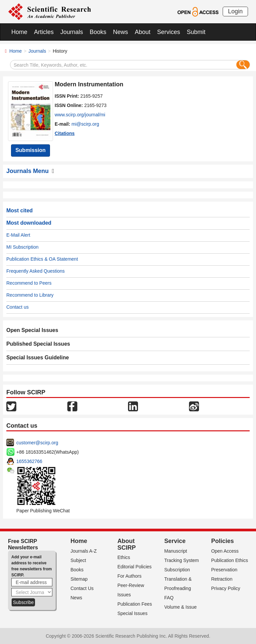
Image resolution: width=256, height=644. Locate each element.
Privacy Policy (225, 588)
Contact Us (82, 588)
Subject (78, 560)
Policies (222, 541)
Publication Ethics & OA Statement (42, 259)
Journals (72, 32)
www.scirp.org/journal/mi (80, 115)
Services (168, 32)
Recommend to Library (30, 295)
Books (98, 32)
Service (175, 541)
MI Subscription (22, 247)
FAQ (169, 598)
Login (235, 11)
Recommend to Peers (29, 283)
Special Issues (132, 613)
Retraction (222, 579)
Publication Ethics (229, 560)
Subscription (177, 570)
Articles (44, 32)
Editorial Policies (134, 567)
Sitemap (79, 579)
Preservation (224, 570)
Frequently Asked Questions (35, 271)
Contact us (17, 307)
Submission (30, 150)
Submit (196, 32)
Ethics (124, 557)
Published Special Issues (38, 344)
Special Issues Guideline (38, 357)
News (120, 32)
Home (19, 32)
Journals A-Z (84, 551)
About (142, 32)
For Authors (129, 576)
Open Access (225, 551)
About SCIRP (126, 544)
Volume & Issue (180, 607)
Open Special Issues (32, 330)
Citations (65, 133)
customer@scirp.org (37, 443)
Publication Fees (135, 604)
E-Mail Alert (18, 235)
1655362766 (29, 461)
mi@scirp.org (85, 124)
